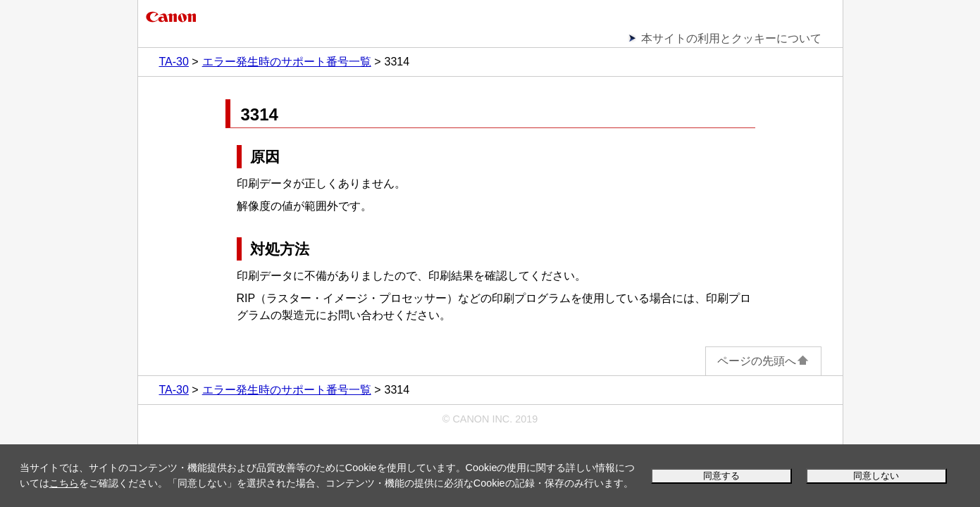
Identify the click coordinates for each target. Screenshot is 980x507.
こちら (64, 483)
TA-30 (174, 62)
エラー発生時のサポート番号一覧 (287, 62)
